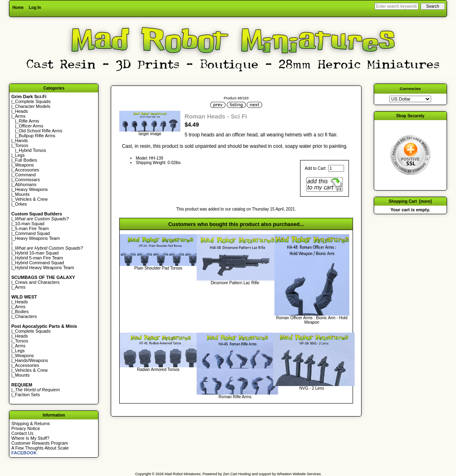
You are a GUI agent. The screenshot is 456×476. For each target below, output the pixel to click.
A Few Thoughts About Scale (40, 448)
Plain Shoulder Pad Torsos (158, 268)
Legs (20, 155)
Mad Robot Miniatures (183, 474)
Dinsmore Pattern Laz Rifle (235, 283)
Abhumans (26, 184)
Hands (22, 140)
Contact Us (22, 433)
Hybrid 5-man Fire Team (39, 258)
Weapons (24, 165)
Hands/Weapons (32, 360)
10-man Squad (30, 224)
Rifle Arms (29, 121)
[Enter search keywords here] (397, 6)
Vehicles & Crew (31, 199)
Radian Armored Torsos (158, 370)
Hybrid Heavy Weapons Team (45, 268)
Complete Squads (33, 101)
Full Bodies (26, 160)
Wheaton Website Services (299, 474)
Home (18, 8)
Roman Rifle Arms (235, 397)
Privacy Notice (26, 428)
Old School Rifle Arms (41, 131)
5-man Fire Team (32, 228)
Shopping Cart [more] (410, 201)
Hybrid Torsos (32, 150)
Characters (26, 316)
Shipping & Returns (31, 423)
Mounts (22, 194)
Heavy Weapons (32, 189)
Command (25, 175)
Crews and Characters (37, 282)
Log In (35, 8)
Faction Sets (27, 395)
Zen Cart (230, 474)
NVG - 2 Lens (312, 388)
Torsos (22, 145)
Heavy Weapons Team (37, 238)
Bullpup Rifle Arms (37, 136)
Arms (20, 287)
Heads (22, 111)
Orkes (21, 204)
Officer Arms (31, 126)
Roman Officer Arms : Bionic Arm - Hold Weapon (312, 320)
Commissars (27, 180)
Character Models (33, 106)
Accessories (27, 170)
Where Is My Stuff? (30, 438)
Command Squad (33, 233)
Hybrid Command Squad (39, 263)
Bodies (22, 311)
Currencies (410, 89)
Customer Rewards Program (40, 443)
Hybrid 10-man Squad (37, 253)
